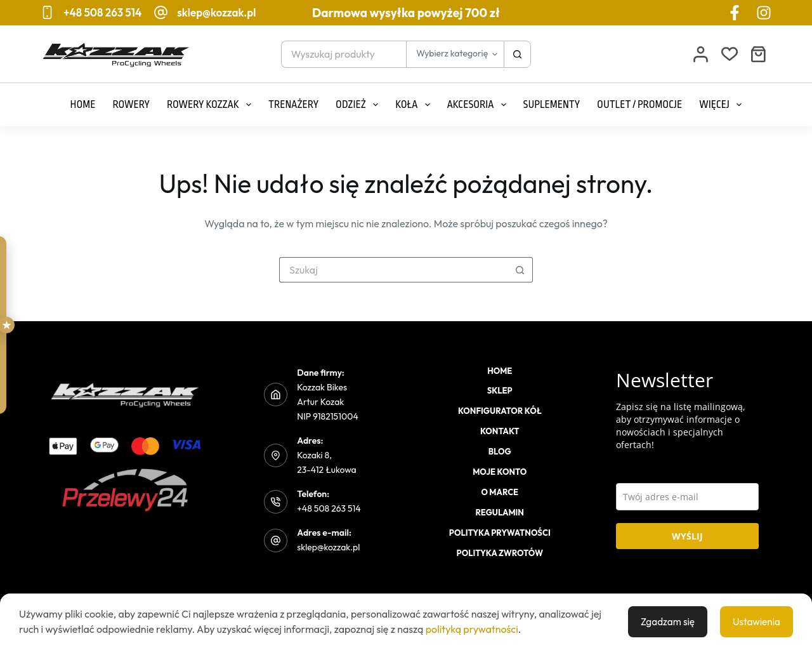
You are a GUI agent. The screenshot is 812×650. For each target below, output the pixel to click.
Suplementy (552, 105)
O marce (500, 492)
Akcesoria (479, 105)
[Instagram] (764, 13)
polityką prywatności (472, 629)
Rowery (131, 105)
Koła (415, 105)
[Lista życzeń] (730, 54)
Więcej (723, 105)
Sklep (500, 390)
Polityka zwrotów (500, 553)
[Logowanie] (701, 54)
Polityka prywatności (500, 533)
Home (83, 105)
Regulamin (500, 512)
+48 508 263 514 (102, 12)
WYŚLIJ (687, 536)
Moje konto (500, 472)
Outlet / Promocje (639, 105)
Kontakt (500, 431)
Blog (500, 451)
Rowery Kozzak (212, 105)
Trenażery (293, 105)
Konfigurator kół (500, 411)
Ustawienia (756, 621)
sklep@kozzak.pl (216, 12)
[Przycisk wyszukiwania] (517, 54)
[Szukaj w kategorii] (455, 54)
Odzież (359, 105)
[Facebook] (735, 13)
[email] (688, 497)
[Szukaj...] (344, 54)
